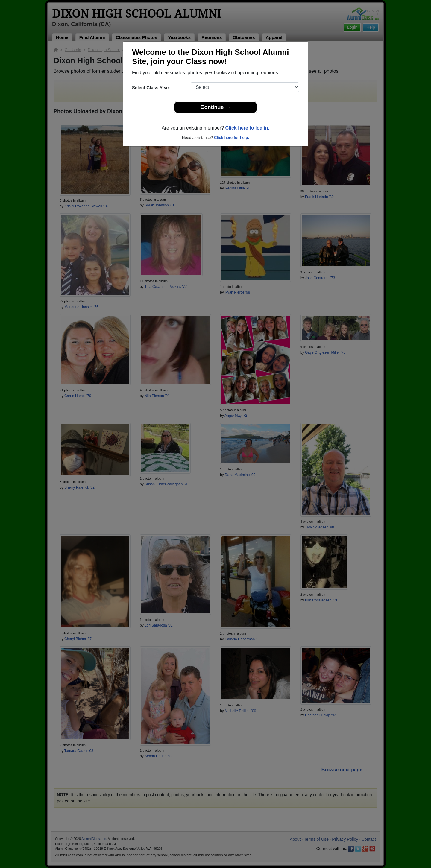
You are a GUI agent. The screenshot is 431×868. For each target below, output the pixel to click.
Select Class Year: (151, 88)
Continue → (216, 107)
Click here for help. (232, 137)
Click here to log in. (247, 128)
